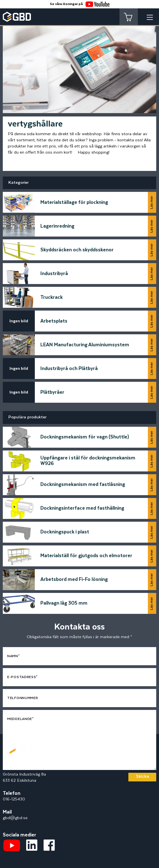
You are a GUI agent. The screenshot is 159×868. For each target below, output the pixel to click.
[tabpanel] (79, 64)
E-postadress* (22, 677)
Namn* (14, 656)
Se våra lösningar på (80, 4)
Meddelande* (20, 719)
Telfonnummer (23, 698)
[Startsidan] (24, 745)
